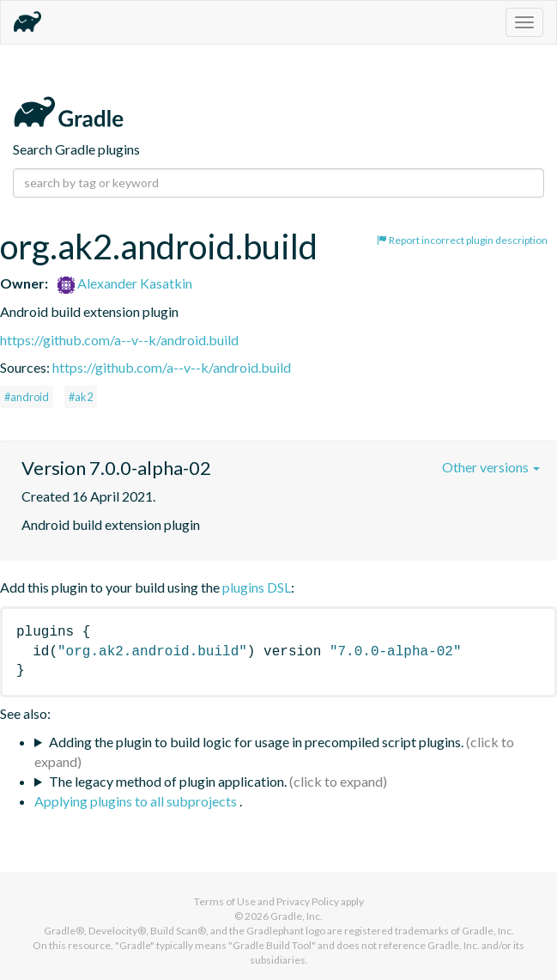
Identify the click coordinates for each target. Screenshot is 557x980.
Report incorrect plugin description (462, 240)
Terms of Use (225, 901)
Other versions (491, 467)
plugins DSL (257, 587)
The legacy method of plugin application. (168, 781)
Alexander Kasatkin (125, 283)
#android (27, 397)
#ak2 (81, 397)
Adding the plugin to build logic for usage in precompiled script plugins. (256, 742)
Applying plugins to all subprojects (137, 801)
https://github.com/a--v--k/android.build (119, 340)
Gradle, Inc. (297, 916)
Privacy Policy (308, 901)
